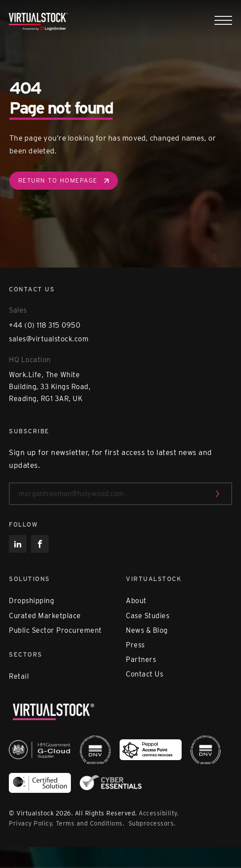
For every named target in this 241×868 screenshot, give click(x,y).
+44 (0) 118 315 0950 (45, 325)
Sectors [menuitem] (26, 654)
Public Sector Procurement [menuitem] (55, 630)
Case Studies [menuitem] (148, 616)
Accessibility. (159, 813)
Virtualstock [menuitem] (154, 579)
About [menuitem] (136, 601)
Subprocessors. (152, 823)
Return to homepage (62, 180)
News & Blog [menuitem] (147, 630)
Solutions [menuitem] (29, 579)
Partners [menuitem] (141, 660)
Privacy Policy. (31, 823)
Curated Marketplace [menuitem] (45, 616)
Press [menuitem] (135, 645)
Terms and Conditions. (91, 823)
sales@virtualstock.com (49, 339)
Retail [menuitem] (19, 676)
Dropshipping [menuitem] (31, 601)
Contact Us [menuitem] (144, 674)
